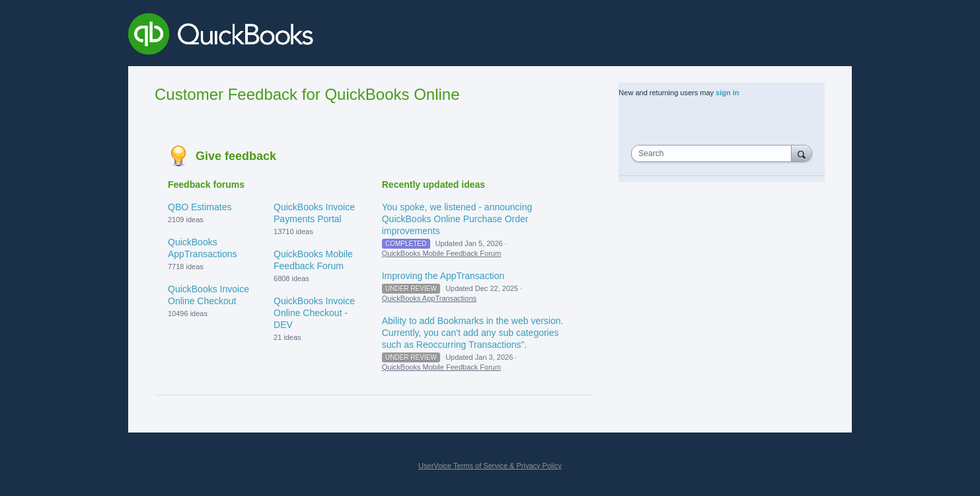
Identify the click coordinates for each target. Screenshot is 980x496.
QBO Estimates (200, 207)
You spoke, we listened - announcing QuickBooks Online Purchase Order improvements (457, 219)
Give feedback (236, 156)
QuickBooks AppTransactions (429, 298)
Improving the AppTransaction (443, 276)
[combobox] (714, 153)
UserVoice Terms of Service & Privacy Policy (490, 466)
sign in (727, 93)
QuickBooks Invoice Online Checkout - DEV (314, 313)
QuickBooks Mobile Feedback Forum (441, 253)
